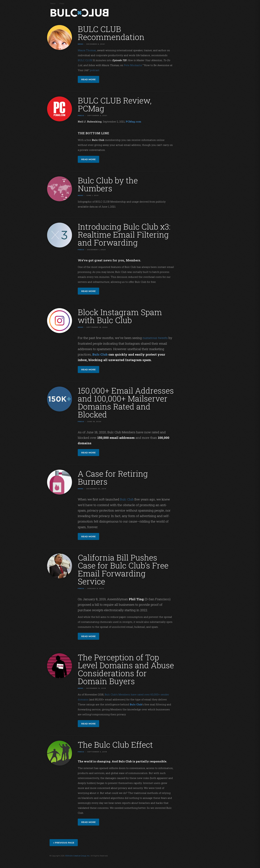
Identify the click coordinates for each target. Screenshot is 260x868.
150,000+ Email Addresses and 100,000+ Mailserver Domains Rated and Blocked (126, 402)
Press (62, 3)
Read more (88, 79)
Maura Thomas (87, 50)
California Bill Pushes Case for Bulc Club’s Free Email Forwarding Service (123, 569)
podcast (95, 70)
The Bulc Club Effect (115, 745)
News (53, 3)
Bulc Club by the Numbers (108, 184)
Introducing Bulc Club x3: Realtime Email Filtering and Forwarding (124, 234)
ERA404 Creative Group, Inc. (78, 856)
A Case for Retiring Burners (113, 478)
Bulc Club (80, 13)
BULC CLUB (85, 60)
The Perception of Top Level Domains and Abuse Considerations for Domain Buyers (126, 669)
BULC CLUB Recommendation (111, 33)
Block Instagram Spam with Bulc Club (120, 316)
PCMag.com (133, 122)
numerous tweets (155, 338)
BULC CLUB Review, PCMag (115, 104)
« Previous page (64, 843)
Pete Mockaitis (133, 65)
